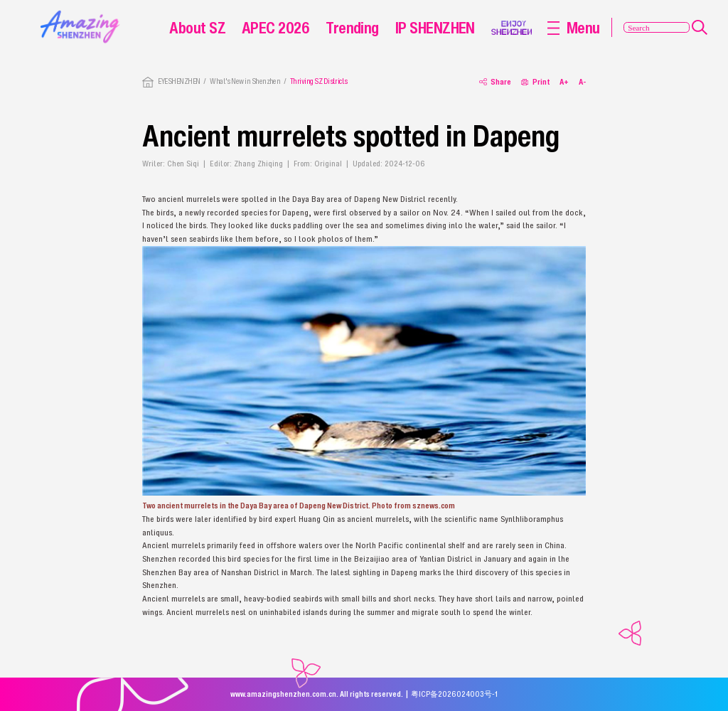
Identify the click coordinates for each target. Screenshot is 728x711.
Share (495, 82)
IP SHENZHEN (435, 27)
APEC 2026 (275, 27)
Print (535, 82)
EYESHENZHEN (179, 81)
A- (582, 82)
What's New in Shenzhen (245, 81)
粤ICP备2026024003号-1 (454, 694)
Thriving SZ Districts (319, 81)
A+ (564, 82)
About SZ (197, 27)
